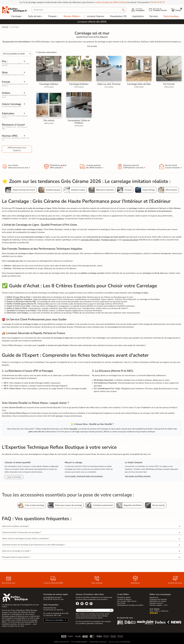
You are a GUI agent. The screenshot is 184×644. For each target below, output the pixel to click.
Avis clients (155, 609)
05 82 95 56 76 (158, 2)
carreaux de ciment (130, 240)
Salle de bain (35, 16)
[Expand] (92, 46)
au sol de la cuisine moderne (52, 219)
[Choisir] (17, 54)
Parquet (52, 16)
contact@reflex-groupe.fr (52, 597)
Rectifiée (74, 429)
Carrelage (16, 16)
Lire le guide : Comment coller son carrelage (84, 476)
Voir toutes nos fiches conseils (138, 476)
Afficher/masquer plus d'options (17, 149)
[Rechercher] (79, 10)
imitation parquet (109, 240)
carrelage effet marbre (90, 240)
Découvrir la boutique (54, 620)
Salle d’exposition (51, 605)
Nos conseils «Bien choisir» (127, 601)
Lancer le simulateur (14, 477)
